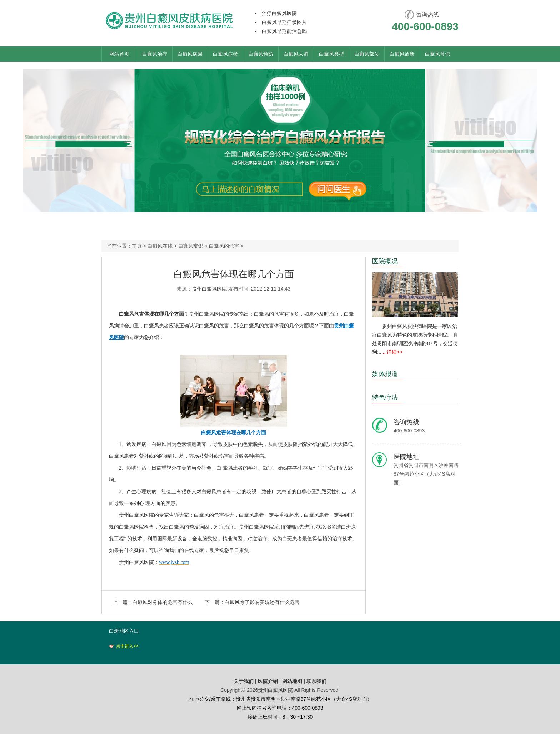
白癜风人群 (296, 54)
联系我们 (316, 681)
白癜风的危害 (224, 246)
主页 (137, 246)
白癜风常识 (437, 54)
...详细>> (393, 352)
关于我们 (244, 681)
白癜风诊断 (402, 54)
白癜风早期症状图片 (284, 22)
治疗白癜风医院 (279, 13)
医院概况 (385, 261)
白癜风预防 (261, 54)
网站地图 (292, 681)
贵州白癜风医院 (209, 289)
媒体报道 (385, 374)
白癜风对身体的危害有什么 (162, 602)
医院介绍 (269, 681)
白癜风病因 (190, 54)
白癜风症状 (225, 54)
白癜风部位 (367, 54)
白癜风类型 (331, 54)
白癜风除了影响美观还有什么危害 (262, 602)
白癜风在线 (160, 246)
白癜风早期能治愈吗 (284, 31)
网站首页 (119, 54)
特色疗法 (385, 397)
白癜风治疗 (155, 54)
